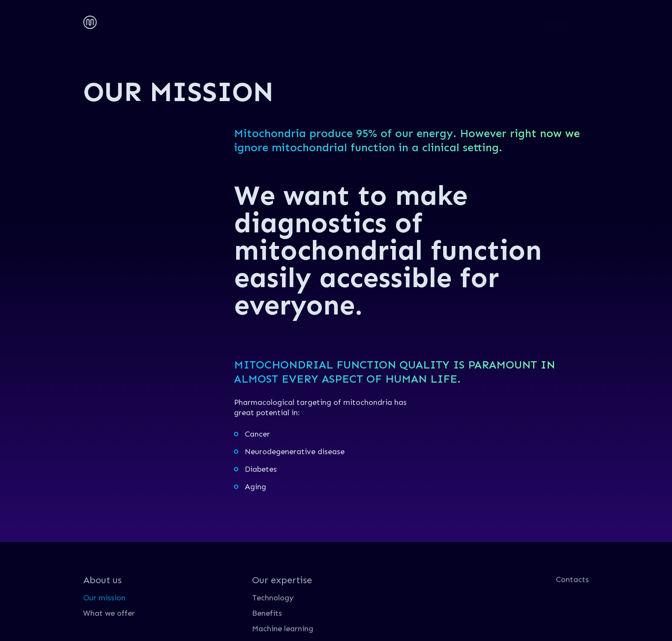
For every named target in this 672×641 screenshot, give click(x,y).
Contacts (256, 21)
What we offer (109, 634)
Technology (273, 619)
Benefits (267, 634)
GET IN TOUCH (556, 22)
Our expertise (189, 21)
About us (123, 21)
